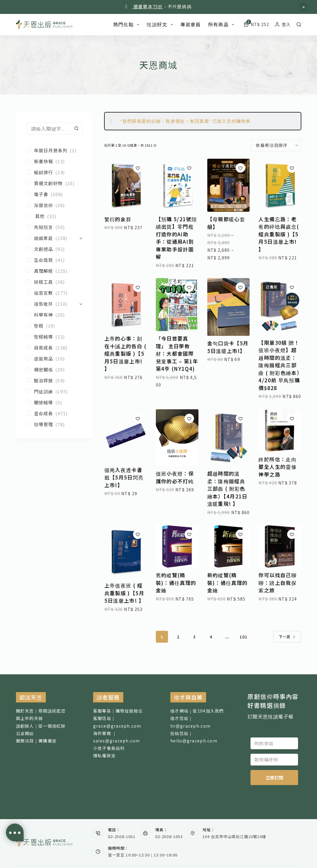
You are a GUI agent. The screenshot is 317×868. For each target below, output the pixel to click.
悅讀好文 (161, 24)
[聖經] (54, 326)
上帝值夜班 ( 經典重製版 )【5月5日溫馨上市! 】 (124, 593)
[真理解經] (54, 271)
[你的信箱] (274, 743)
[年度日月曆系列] (54, 150)
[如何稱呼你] (274, 760)
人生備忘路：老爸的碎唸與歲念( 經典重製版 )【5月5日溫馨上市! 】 (279, 234)
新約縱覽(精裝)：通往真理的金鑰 (228, 583)
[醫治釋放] (54, 380)
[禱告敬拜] (51, 304)
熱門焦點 (127, 24)
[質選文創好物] (54, 183)
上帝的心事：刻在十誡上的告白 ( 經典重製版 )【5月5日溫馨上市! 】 (125, 353)
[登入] (283, 24)
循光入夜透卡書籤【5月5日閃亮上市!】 (124, 477)
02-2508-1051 (122, 836)
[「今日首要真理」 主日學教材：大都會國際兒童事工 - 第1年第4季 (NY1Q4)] (177, 305)
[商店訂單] (276, 145)
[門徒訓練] (54, 391)
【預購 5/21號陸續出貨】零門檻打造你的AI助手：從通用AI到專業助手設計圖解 (177, 238)
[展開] (81, 238)
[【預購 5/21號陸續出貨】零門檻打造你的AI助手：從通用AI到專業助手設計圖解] (177, 185)
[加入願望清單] (138, 168)
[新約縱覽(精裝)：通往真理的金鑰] (229, 546)
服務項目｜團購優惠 (36, 741)
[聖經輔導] (54, 337)
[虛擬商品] (54, 358)
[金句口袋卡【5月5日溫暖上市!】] (229, 307)
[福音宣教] (54, 293)
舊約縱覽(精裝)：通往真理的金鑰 (176, 583)
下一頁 (287, 637)
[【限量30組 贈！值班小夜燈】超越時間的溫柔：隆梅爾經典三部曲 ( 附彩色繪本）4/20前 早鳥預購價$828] (280, 307)
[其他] (54, 216)
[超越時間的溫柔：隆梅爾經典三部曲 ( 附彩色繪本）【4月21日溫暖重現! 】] (229, 438)
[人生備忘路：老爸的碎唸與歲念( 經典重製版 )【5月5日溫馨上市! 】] (280, 185)
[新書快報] (54, 161)
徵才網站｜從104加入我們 (197, 711)
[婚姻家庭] (51, 238)
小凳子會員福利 (109, 748)
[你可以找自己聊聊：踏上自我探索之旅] (280, 546)
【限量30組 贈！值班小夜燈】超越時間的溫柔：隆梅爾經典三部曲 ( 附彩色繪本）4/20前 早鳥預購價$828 (279, 365)
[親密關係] (54, 369)
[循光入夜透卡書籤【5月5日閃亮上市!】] (126, 436)
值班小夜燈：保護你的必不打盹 (175, 477)
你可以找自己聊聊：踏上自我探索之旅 (278, 583)
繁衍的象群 (118, 219)
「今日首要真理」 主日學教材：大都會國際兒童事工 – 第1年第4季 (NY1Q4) (177, 353)
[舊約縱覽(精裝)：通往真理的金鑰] (177, 546)
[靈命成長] (54, 413)
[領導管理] (54, 424)
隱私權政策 (104, 755)
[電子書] (54, 194)
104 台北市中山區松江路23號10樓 (234, 836)
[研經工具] (54, 282)
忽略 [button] (304, 7)
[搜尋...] (48, 129)
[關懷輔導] (54, 402)
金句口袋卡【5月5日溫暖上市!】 (228, 347)
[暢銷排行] (54, 172)
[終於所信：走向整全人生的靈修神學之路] (280, 431)
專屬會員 (191, 24)
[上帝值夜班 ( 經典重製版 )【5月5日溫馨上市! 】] (126, 552)
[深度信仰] (54, 205)
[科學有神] (54, 315)
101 (244, 637)
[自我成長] (54, 348)
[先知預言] (54, 227)
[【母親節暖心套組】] (229, 185)
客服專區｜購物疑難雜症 (118, 711)
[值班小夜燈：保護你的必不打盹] (177, 438)
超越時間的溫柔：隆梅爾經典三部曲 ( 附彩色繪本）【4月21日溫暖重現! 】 (227, 488)
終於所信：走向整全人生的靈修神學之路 (278, 467)
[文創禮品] (54, 249)
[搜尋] (299, 24)
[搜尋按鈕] (77, 129)
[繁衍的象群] (126, 185)
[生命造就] (54, 260)
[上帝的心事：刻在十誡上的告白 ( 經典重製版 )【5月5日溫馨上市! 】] (126, 305)
